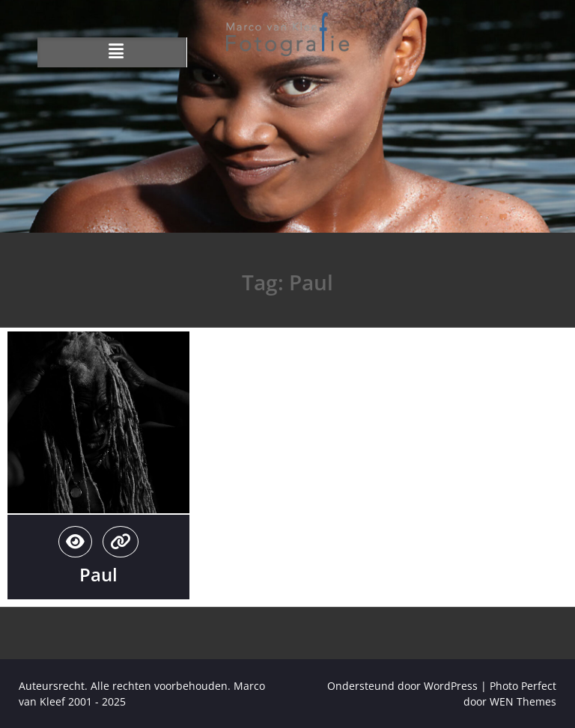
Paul (98, 574)
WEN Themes (523, 701)
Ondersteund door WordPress (402, 686)
